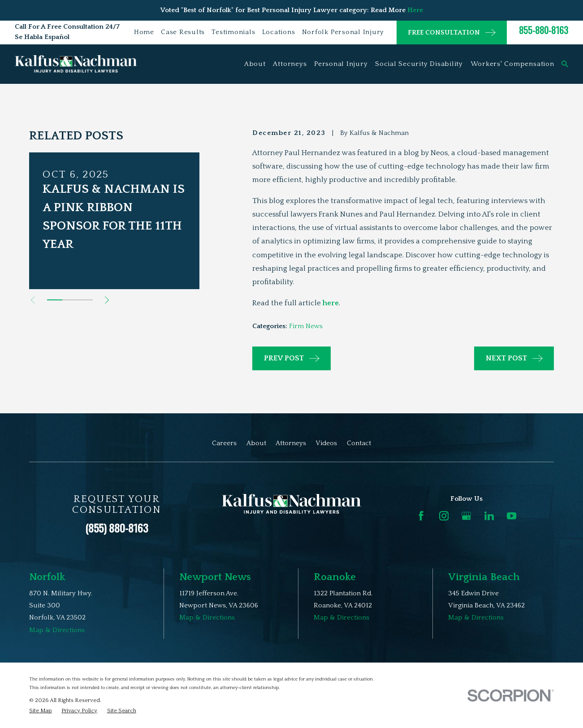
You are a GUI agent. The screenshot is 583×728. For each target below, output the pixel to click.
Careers (224, 443)
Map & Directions (57, 630)
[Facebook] (421, 516)
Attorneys (291, 443)
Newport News (215, 577)
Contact (359, 443)
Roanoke (335, 577)
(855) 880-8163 (117, 528)
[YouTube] (512, 516)
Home (144, 32)
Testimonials (233, 32)
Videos (326, 443)
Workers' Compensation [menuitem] (512, 64)
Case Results (183, 32)
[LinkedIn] (489, 516)
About (256, 443)
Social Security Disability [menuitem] (419, 64)
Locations (279, 32)
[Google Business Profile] (466, 516)
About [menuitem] (255, 64)
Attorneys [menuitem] (290, 64)
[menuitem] (41, 711)
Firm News (306, 326)
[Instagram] (444, 516)
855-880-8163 (544, 30)
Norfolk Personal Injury (343, 32)
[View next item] (107, 300)
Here (415, 10)
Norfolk (47, 577)
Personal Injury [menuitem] (341, 64)
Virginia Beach (484, 577)
